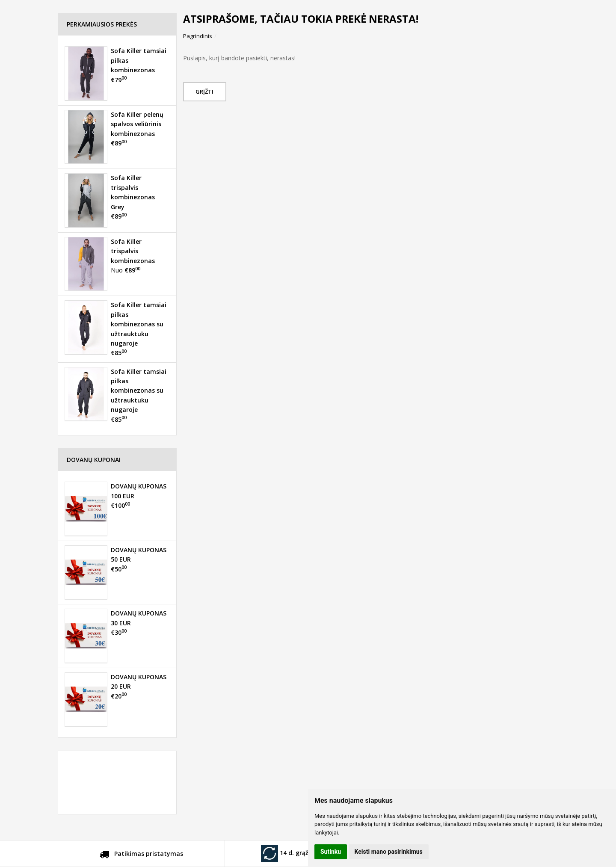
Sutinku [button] (331, 852)
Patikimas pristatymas (141, 855)
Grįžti (206, 92)
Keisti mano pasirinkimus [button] (389, 852)
